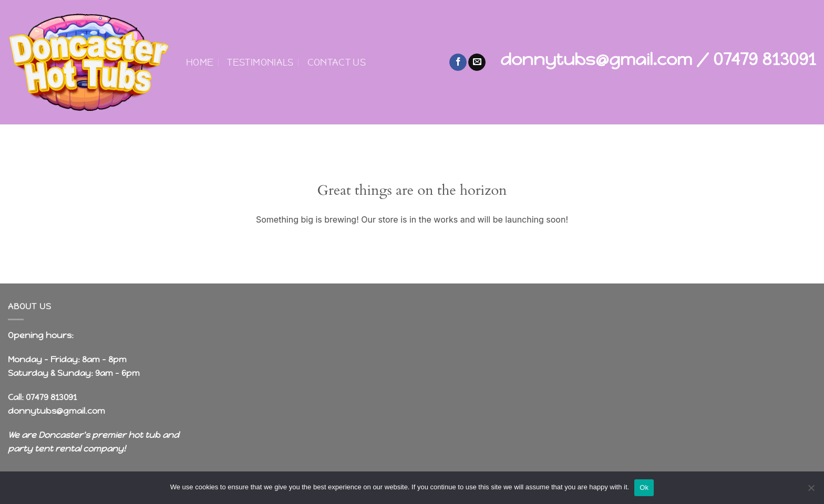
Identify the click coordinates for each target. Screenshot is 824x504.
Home (200, 62)
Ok (644, 487)
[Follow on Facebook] (458, 62)
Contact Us (337, 62)
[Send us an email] (477, 62)
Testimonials (260, 62)
